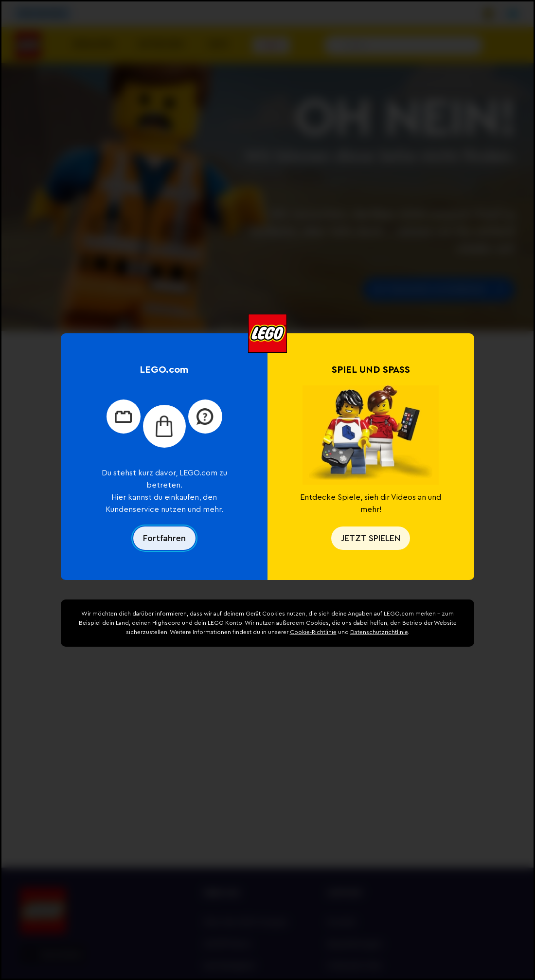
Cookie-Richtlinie (313, 632)
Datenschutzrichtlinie (379, 632)
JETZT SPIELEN (371, 538)
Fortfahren (164, 538)
